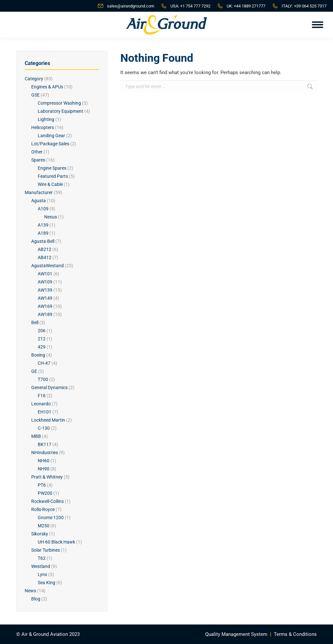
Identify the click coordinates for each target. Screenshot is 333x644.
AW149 (45, 298)
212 (42, 339)
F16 (42, 396)
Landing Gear (51, 136)
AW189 (45, 314)
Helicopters (43, 127)
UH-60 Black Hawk (56, 542)
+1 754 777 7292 (195, 6)
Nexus (51, 217)
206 (42, 331)
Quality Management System (236, 634)
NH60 (44, 461)
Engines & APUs (47, 87)
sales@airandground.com (131, 6)
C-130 (44, 428)
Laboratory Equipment (60, 111)
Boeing (38, 355)
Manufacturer (39, 192)
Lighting (46, 119)
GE (34, 371)
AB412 (45, 257)
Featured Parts (53, 176)
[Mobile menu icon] (318, 25)
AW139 (45, 290)
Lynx (42, 574)
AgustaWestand (47, 266)
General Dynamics (49, 388)
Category (34, 79)
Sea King (47, 583)
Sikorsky (40, 534)
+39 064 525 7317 (310, 6)
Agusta (39, 201)
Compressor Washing (59, 103)
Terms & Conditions (295, 634)
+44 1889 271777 (250, 6)
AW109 (45, 282)
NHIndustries (45, 453)
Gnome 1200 (51, 518)
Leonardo (41, 404)
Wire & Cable (50, 184)
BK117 (45, 444)
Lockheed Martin (48, 420)
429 (42, 347)
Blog (36, 599)
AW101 (45, 274)
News (30, 591)
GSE (35, 95)
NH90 (44, 469)
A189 (43, 233)
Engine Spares (52, 168)
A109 (43, 209)
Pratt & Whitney (47, 477)
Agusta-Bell (43, 241)
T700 (43, 379)
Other (37, 152)
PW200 (45, 493)
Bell (35, 322)
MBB (36, 436)
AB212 (45, 249)
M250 (44, 526)
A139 (43, 225)
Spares (38, 160)
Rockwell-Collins (47, 501)
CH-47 (44, 363)
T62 (42, 558)
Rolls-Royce (43, 509)
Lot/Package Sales (50, 144)
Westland (41, 566)
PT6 (42, 485)
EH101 (45, 412)
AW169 (45, 306)
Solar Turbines (46, 550)
